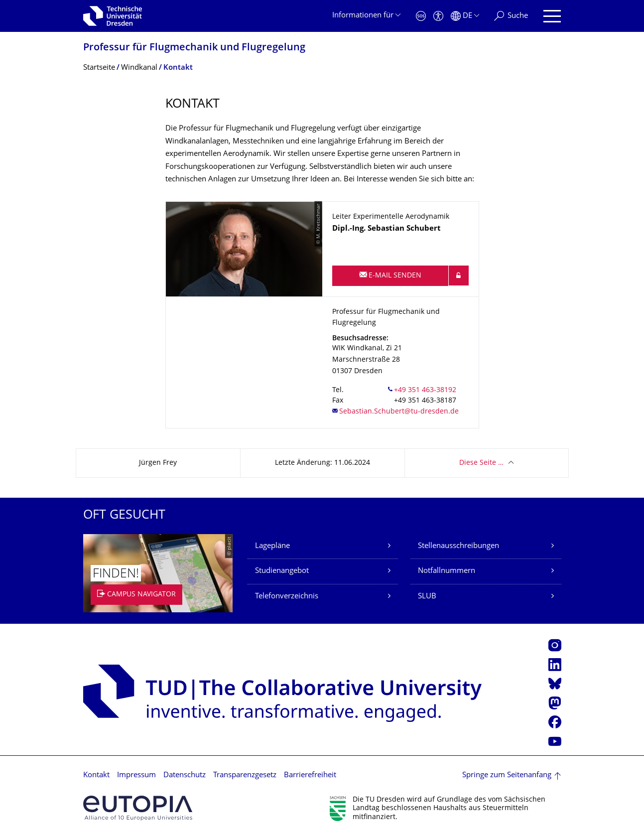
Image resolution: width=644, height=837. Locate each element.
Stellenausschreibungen (458, 546)
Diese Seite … (481, 463)
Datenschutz (185, 775)
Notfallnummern (447, 571)
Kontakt (96, 775)
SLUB (427, 597)
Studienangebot (282, 571)
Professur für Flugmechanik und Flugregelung (194, 48)
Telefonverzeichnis (287, 597)
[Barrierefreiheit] (438, 16)
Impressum (136, 775)
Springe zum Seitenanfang (507, 775)
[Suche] (511, 16)
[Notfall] (421, 16)
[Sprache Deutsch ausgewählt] (465, 16)
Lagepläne (272, 546)
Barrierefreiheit (310, 775)
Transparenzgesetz (245, 775)
